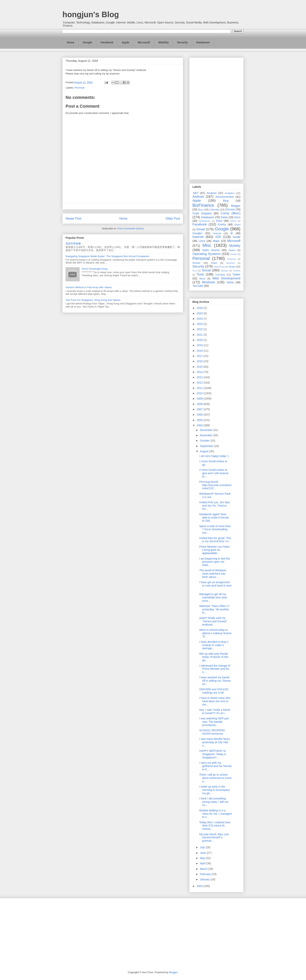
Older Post (173, 219)
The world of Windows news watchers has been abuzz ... (213, 574)
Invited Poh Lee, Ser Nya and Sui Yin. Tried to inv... (214, 506)
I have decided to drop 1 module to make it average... (214, 645)
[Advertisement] (216, 118)
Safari (214, 263)
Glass (237, 225)
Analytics (230, 193)
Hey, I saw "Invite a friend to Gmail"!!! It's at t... (215, 711)
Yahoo (230, 282)
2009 (200, 399)
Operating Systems (206, 254)
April (203, 863)
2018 (200, 351)
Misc (207, 245)
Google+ (198, 233)
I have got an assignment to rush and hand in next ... (215, 586)
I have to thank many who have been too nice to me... (215, 701)
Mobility (163, 42)
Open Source (211, 250)
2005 (200, 420)
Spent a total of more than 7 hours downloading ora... (215, 529)
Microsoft (144, 42)
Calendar (214, 210)
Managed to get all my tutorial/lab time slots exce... (213, 597)
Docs (237, 217)
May (203, 858)
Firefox (222, 224)
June (203, 853)
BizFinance (203, 205)
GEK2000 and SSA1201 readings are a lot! (214, 691)
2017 (200, 356)
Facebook (107, 42)
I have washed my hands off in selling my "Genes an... (215, 681)
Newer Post (73, 219)
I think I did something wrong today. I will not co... (214, 802)
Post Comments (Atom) (130, 228)
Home (71, 42)
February (206, 874)
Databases (203, 42)
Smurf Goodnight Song (94, 269)
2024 (200, 319)
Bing (226, 201)
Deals (224, 217)
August (204, 451)
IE (232, 233)
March (204, 869)
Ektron (233, 221)
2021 (200, 335)
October (205, 441)
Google (87, 42)
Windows (208, 282)
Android (198, 197)
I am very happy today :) (214, 456)
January (205, 879)
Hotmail (217, 233)
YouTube (198, 286)
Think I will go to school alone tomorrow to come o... (215, 778)
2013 (200, 377)
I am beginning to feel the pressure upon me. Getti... (215, 562)
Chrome (230, 209)
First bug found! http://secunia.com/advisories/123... (215, 485)
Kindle (237, 237)
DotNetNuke (205, 221)
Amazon (212, 193)
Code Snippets (202, 213)
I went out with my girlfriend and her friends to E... (215, 766)
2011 (200, 388)
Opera (232, 250)
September (207, 446)
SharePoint (219, 267)
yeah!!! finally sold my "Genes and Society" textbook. (213, 621)
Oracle (234, 254)
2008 (200, 404)
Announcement (224, 197)
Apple (126, 42)
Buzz (201, 210)
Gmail (201, 229)
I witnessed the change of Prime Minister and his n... (215, 669)
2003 (200, 886)
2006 (200, 415)
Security (182, 42)
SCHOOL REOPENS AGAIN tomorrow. (212, 732)
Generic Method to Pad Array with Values (89, 287)
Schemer (231, 263)
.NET (196, 193)
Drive (219, 221)
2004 (200, 425)
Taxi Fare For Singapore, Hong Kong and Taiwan (93, 300)
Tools (200, 274)
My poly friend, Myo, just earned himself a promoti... (214, 838)
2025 (200, 313)
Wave (202, 279)
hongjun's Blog (91, 14)
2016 (200, 361)
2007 (200, 409)
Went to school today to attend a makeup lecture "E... (215, 633)
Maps (216, 241)
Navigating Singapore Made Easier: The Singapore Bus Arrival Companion (107, 256)
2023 (200, 324)
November (206, 435)
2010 (200, 393)
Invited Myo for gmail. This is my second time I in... (215, 540)
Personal (80, 88)
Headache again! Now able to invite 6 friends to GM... (214, 518)
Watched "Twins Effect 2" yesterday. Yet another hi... (214, 609)
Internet (198, 237)
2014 (200, 372)
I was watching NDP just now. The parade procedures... (214, 722)
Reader (196, 263)
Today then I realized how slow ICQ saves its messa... (215, 826)
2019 (200, 345)
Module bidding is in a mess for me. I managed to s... (215, 814)
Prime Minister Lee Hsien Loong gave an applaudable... (214, 550)
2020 (200, 340)
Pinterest (232, 259)
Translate (220, 275)
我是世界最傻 (73, 244)
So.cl (195, 271)
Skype (232, 267)
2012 (200, 383)
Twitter (236, 275)
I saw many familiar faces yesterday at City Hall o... (215, 742)
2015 (200, 367)
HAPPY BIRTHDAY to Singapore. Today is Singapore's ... (213, 754)
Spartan (225, 271)
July (203, 847)
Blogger (236, 206)
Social (206, 270)
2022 (200, 329)
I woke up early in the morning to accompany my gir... (215, 790)
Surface (237, 271)
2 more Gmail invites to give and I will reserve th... (214, 473)
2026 (200, 308)
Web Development (226, 278)
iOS (218, 237)
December (206, 430)
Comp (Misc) (230, 213)
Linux (202, 241)
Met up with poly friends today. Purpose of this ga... (214, 657)
